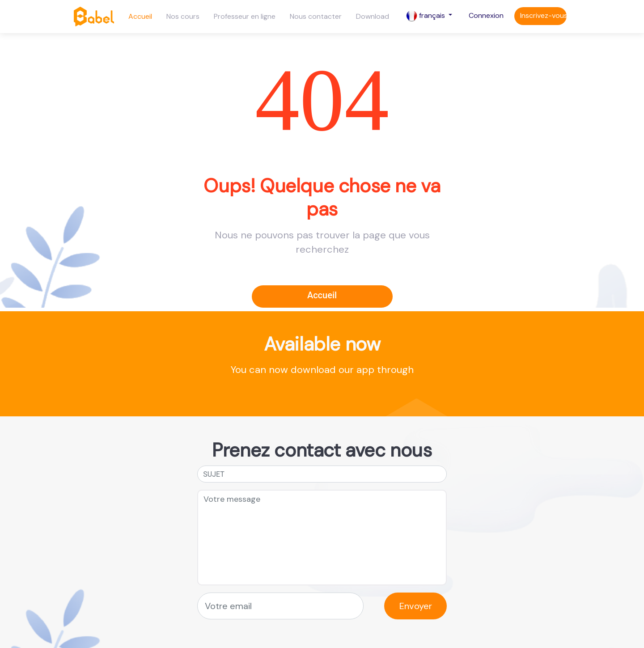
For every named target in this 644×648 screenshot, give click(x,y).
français (426, 16)
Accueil (140, 16)
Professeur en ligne (245, 16)
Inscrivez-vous (543, 15)
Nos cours (183, 16)
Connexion (486, 15)
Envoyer (416, 606)
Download (373, 16)
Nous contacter (316, 16)
